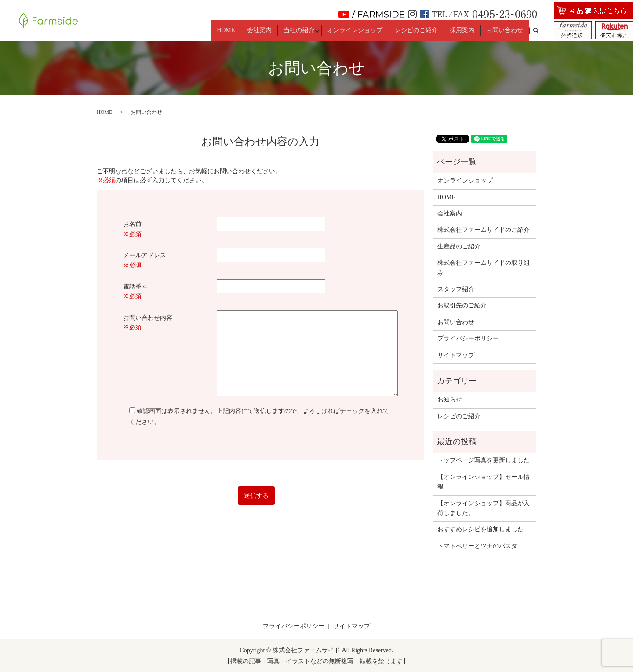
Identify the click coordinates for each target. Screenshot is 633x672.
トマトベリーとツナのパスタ (477, 545)
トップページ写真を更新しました (484, 459)
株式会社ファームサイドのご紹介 (484, 229)
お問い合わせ (506, 30)
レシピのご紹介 (422, 30)
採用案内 (465, 30)
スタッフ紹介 (456, 288)
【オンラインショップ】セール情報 (484, 481)
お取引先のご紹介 (462, 305)
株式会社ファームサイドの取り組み (484, 267)
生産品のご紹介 (459, 246)
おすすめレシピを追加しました (480, 528)
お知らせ (450, 399)
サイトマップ (456, 354)
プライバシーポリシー (468, 338)
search (540, 30)
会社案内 (265, 30)
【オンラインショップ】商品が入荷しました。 (484, 507)
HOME (234, 30)
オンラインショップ (363, 30)
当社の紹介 (302, 30)
